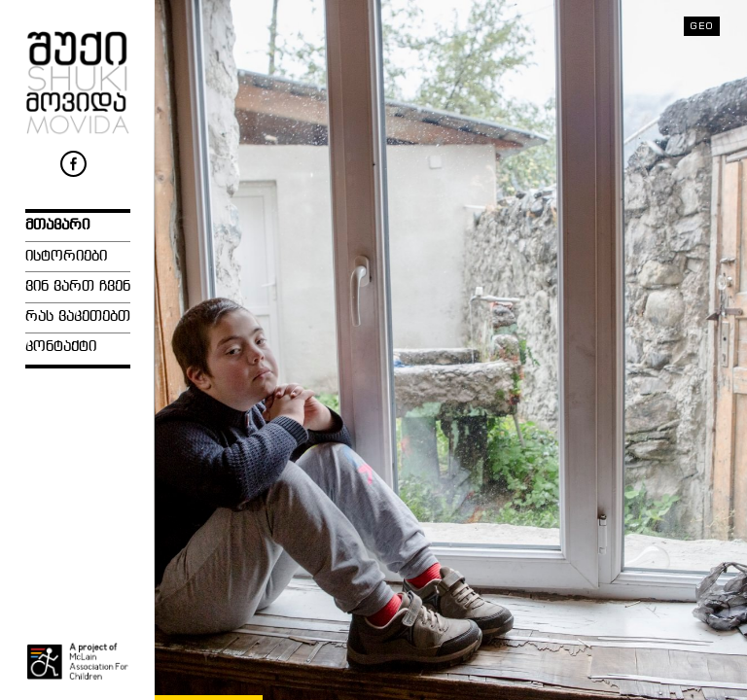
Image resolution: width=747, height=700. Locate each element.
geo (702, 26)
